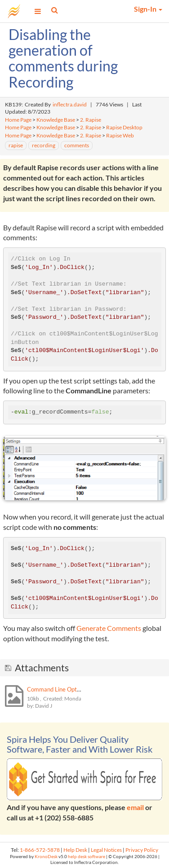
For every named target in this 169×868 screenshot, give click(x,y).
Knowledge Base (56, 120)
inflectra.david (70, 104)
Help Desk (75, 850)
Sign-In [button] (148, 9)
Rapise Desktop (124, 127)
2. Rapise (91, 120)
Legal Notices (106, 850)
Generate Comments (109, 628)
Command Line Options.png (62, 689)
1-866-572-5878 (40, 850)
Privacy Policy (142, 850)
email (135, 807)
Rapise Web (120, 135)
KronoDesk (46, 857)
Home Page (18, 120)
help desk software (87, 857)
